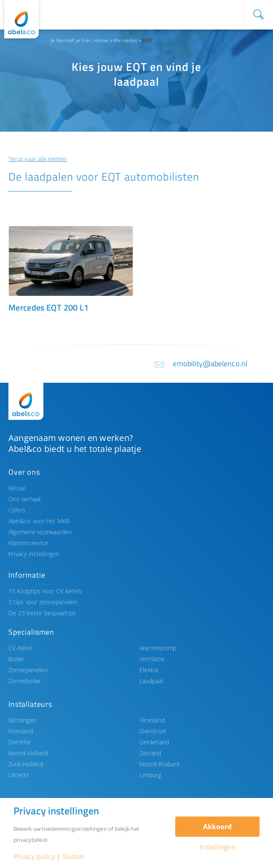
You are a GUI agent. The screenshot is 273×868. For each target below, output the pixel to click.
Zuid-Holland (26, 764)
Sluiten (73, 857)
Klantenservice (28, 543)
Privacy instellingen (34, 554)
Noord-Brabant (160, 764)
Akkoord (217, 827)
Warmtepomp (158, 648)
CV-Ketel (20, 648)
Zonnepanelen (28, 670)
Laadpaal (151, 681)
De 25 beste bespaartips (42, 613)
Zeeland (150, 753)
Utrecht (19, 775)
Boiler (16, 659)
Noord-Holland (28, 753)
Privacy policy (34, 857)
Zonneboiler (25, 681)
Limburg (150, 775)
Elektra (149, 670)
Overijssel (153, 731)
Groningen (23, 720)
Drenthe (20, 742)
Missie (17, 488)
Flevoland (152, 720)
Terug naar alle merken (38, 159)
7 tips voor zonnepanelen (43, 602)
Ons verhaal (25, 499)
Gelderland (154, 742)
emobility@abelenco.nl (210, 364)
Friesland (21, 731)
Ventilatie (152, 659)
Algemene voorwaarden (40, 532)
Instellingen (217, 847)
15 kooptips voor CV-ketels (45, 591)
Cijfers (17, 510)
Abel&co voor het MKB (39, 521)
